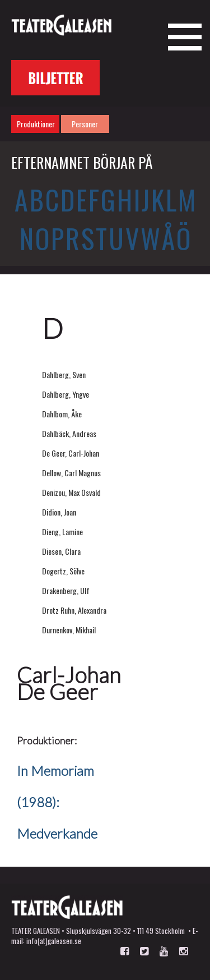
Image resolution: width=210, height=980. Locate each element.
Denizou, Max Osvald (71, 492)
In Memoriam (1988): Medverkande (57, 802)
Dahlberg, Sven (64, 374)
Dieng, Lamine (62, 532)
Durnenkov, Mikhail (69, 630)
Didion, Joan (59, 512)
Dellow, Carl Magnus (71, 473)
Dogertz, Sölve (63, 571)
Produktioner (36, 124)
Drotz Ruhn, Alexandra (74, 610)
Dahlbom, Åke (62, 414)
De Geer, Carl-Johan (71, 453)
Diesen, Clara (61, 551)
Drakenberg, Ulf (66, 590)
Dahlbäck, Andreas (69, 433)
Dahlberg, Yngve (66, 394)
